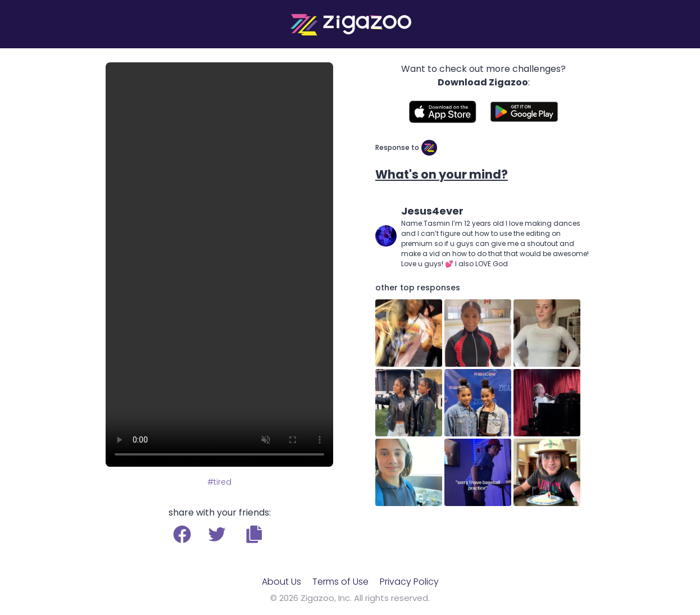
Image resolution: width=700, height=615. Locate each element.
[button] (254, 534)
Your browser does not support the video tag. (219, 265)
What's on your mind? (442, 174)
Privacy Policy (409, 582)
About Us (281, 582)
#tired (219, 482)
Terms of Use (340, 582)
